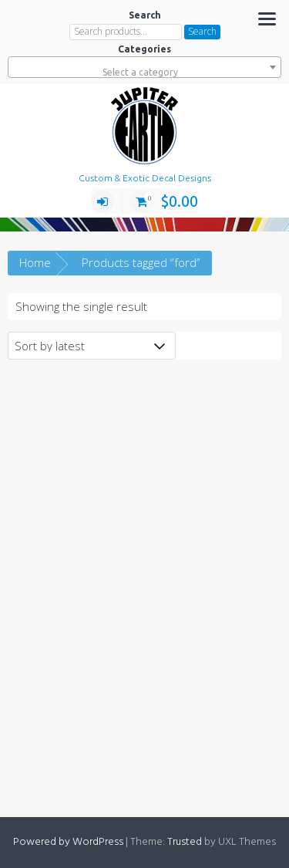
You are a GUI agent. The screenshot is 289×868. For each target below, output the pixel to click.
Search (202, 31)
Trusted (185, 842)
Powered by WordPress (68, 842)
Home (35, 262)
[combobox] (144, 67)
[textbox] (144, 73)
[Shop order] (92, 346)
